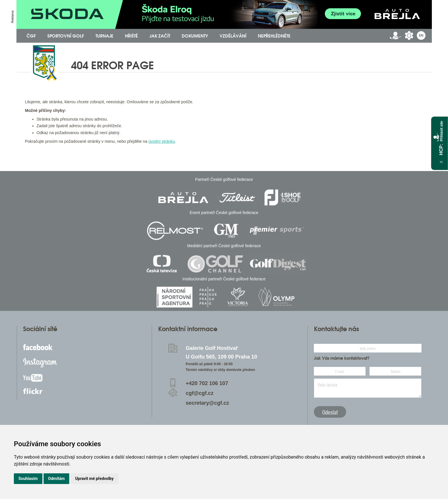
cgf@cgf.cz (200, 393)
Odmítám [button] (57, 479)
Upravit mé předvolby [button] (94, 479)
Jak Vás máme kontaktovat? (342, 358)
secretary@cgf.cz (207, 403)
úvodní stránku (162, 141)
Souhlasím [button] (28, 479)
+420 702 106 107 (207, 383)
